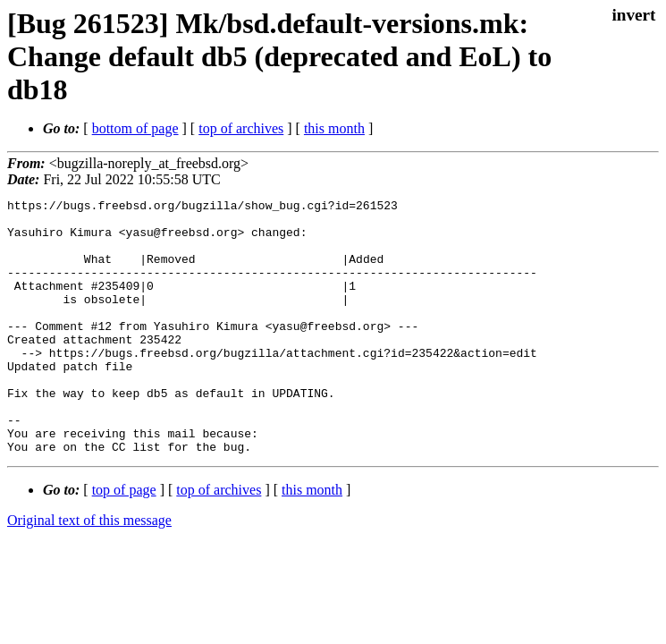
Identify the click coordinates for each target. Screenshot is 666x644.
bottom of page (135, 128)
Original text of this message (89, 571)
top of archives (241, 128)
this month (334, 128)
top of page (124, 541)
